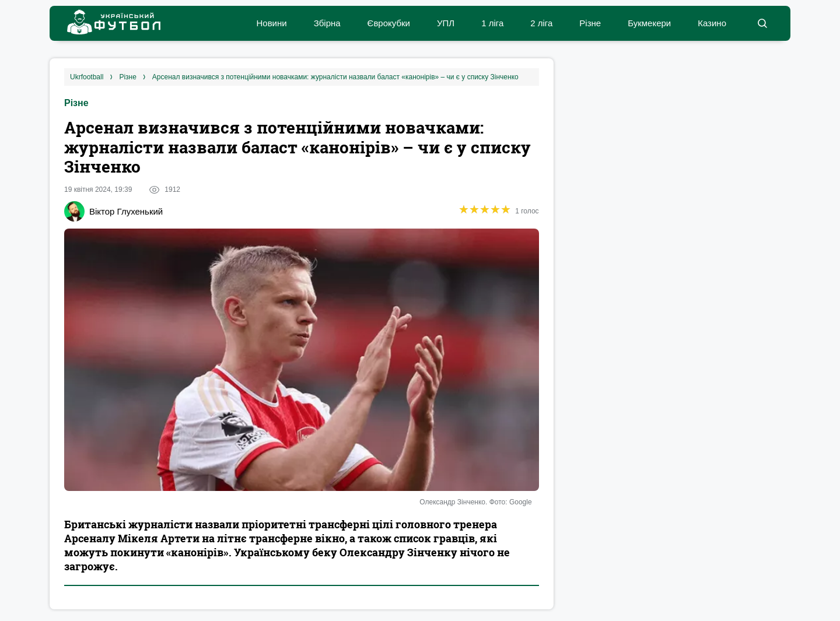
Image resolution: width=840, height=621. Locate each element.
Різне (590, 23)
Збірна (327, 23)
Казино (712, 23)
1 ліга (492, 23)
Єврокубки (389, 23)
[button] (762, 23)
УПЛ (446, 23)
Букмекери (649, 23)
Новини (271, 23)
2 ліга (541, 23)
